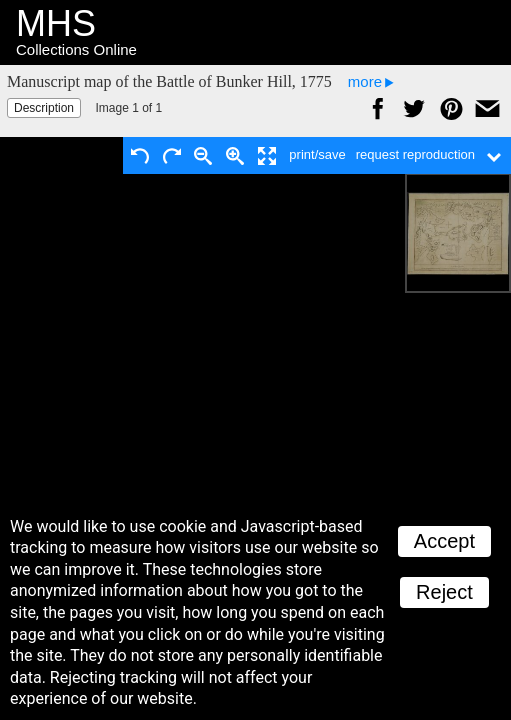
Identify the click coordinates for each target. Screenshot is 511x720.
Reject (444, 592)
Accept (444, 541)
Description (44, 108)
